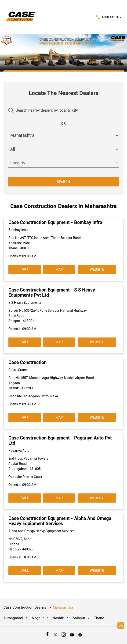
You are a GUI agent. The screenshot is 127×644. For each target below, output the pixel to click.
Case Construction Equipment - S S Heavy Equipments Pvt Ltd (52, 292)
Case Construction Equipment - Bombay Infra (55, 222)
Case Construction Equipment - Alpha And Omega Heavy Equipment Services (60, 521)
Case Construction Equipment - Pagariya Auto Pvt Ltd (60, 440)
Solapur (79, 618)
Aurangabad (13, 618)
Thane (99, 618)
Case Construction (27, 362)
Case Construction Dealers (25, 607)
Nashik (58, 618)
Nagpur (38, 618)
